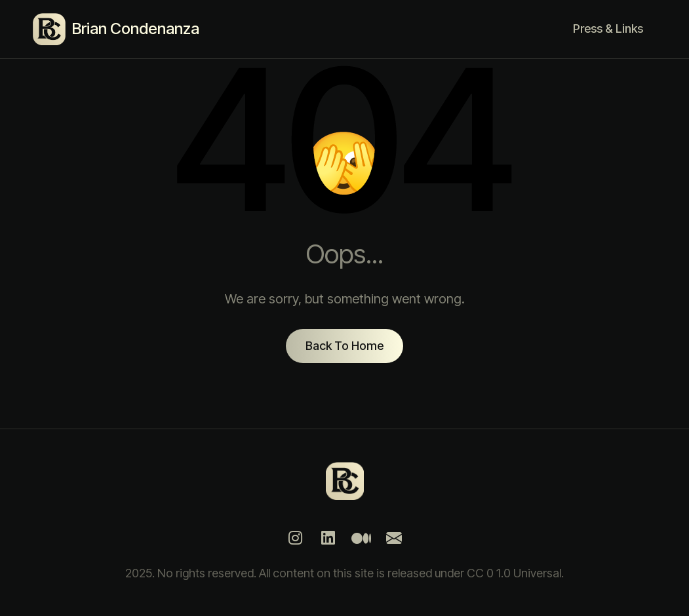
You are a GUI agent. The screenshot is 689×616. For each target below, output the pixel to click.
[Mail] (394, 538)
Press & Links (608, 29)
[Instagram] (296, 538)
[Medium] (361, 538)
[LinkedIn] (328, 538)
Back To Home (344, 346)
